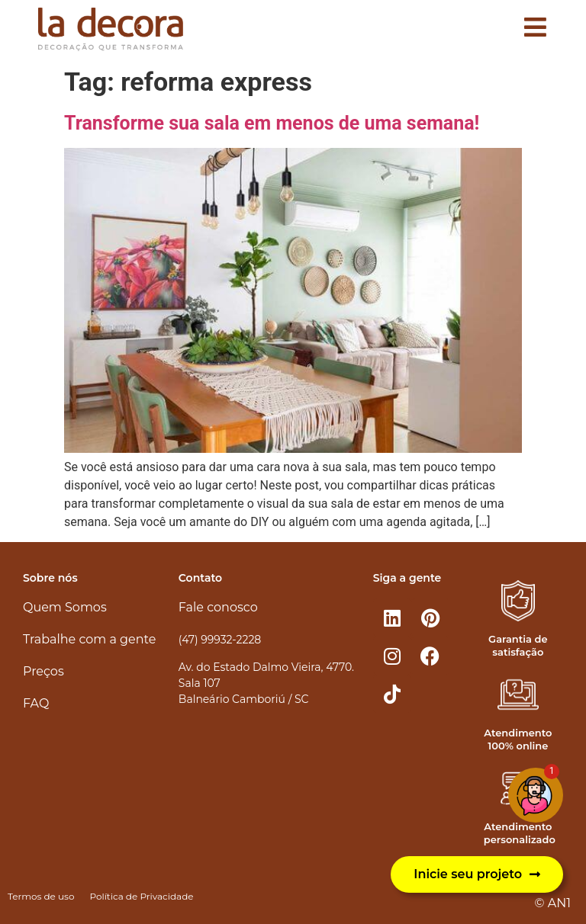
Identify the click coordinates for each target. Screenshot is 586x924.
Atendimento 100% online (518, 739)
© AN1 (553, 903)
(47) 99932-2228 (220, 640)
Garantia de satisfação (518, 645)
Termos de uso (41, 896)
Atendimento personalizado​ (520, 833)
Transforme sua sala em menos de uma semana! (272, 123)
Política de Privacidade (141, 896)
